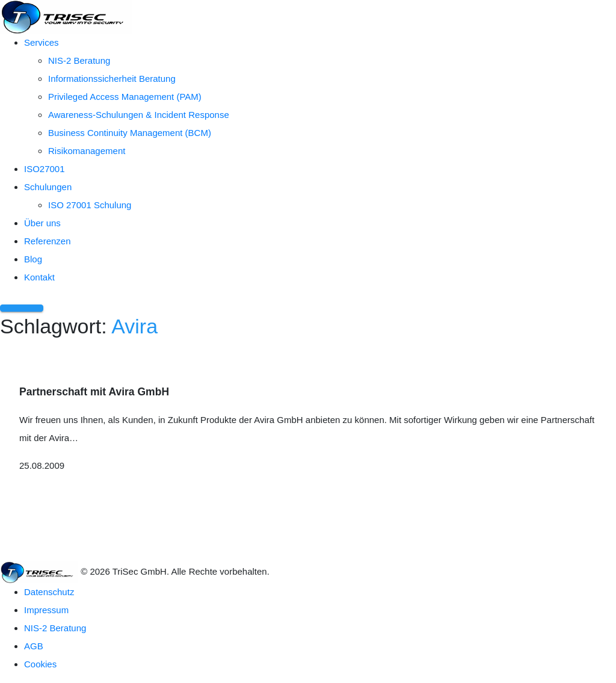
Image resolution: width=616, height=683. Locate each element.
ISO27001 (45, 169)
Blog (33, 259)
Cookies (40, 664)
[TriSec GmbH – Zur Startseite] (66, 16)
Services (42, 42)
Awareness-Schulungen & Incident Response (139, 115)
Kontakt (39, 277)
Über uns (42, 223)
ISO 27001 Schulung (90, 205)
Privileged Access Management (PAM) (125, 97)
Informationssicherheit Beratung (112, 79)
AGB (34, 646)
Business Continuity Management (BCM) (130, 133)
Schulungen (48, 187)
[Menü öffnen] (22, 308)
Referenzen (48, 241)
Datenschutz (49, 592)
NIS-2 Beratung (79, 60)
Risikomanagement (87, 151)
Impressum (46, 610)
